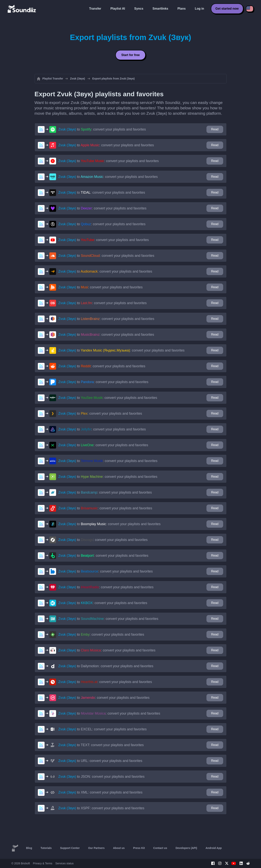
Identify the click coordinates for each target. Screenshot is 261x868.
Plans (182, 9)
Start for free (130, 55)
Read (215, 129)
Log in (200, 9)
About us (119, 848)
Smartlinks (160, 9)
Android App (214, 848)
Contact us (160, 848)
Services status (64, 863)
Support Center (70, 848)
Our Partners (96, 848)
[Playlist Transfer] (22, 9)
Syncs (139, 9)
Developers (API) (186, 848)
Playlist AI (118, 9)
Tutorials (46, 848)
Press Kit (139, 848)
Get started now (227, 9)
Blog (29, 848)
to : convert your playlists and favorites (102, 129)
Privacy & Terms (43, 863)
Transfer (95, 9)
